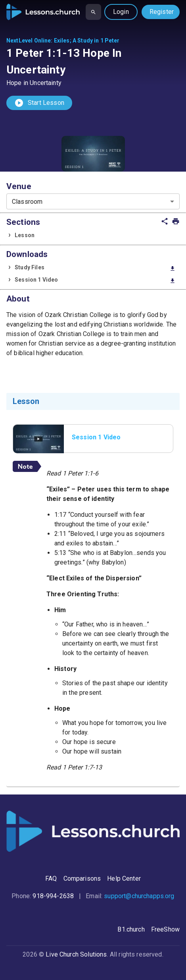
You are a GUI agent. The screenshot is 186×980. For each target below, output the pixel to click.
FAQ (51, 879)
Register (162, 12)
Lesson (25, 235)
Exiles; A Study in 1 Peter (87, 41)
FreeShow (165, 929)
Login (121, 12)
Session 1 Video (95, 280)
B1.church (131, 929)
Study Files (95, 268)
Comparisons (82, 879)
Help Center (124, 879)
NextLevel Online (29, 41)
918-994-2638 (53, 896)
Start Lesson (39, 103)
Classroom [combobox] (27, 202)
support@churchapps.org (139, 896)
